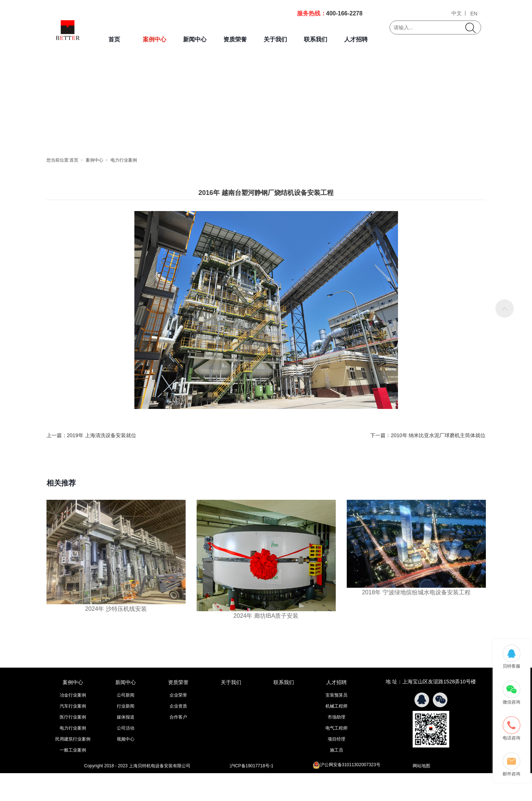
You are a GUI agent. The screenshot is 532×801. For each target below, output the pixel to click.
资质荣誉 (235, 39)
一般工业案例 (73, 750)
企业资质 (178, 706)
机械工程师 (336, 706)
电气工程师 (336, 728)
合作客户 (178, 717)
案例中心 (155, 39)
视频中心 (126, 739)
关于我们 (275, 39)
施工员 (336, 750)
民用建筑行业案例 (73, 739)
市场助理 (336, 717)
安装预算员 (336, 695)
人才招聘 (356, 39)
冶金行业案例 (73, 695)
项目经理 (336, 739)
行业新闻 (126, 706)
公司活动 (126, 728)
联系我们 (316, 39)
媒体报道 (126, 717)
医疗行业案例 (73, 717)
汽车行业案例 (73, 706)
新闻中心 (195, 39)
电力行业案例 (124, 160)
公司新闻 (126, 695)
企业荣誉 (178, 695)
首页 (114, 39)
